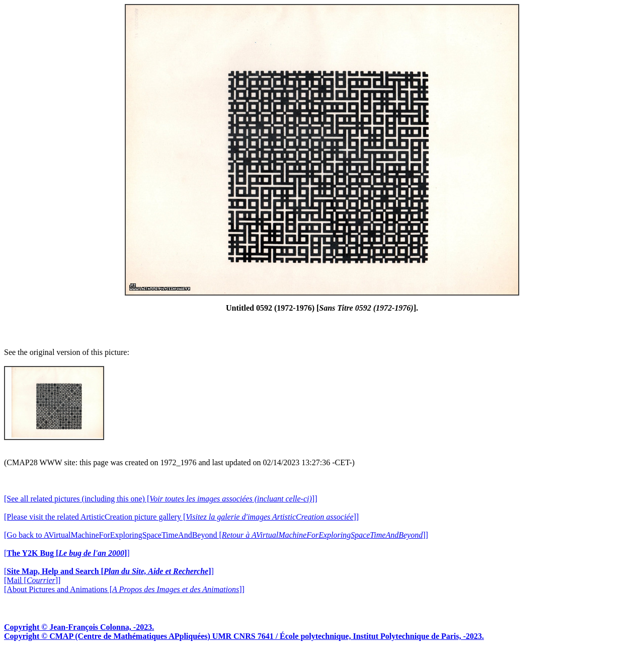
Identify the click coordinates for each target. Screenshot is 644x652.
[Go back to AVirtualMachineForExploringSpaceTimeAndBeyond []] (216, 535)
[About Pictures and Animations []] (124, 589)
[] (67, 553)
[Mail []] (32, 580)
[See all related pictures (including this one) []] (160, 499)
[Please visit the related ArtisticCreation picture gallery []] (181, 517)
